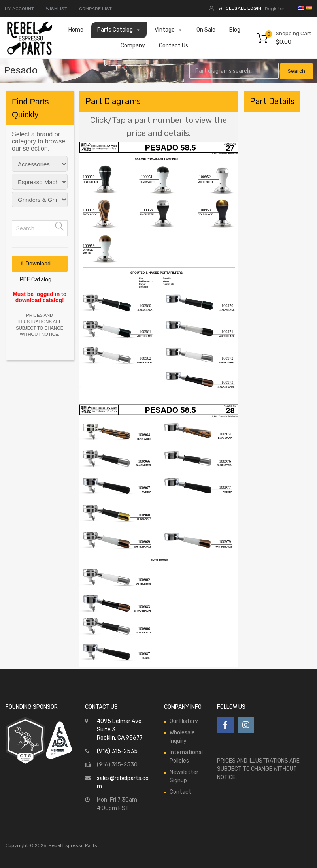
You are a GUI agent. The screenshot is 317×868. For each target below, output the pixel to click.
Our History (184, 721)
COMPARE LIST (95, 9)
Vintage (169, 30)
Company (133, 46)
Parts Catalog (119, 30)
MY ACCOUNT (19, 9)
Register (275, 9)
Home (76, 30)
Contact (180, 792)
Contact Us (174, 46)
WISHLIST (57, 9)
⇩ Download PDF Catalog (36, 266)
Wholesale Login (240, 8)
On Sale (206, 30)
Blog (235, 30)
